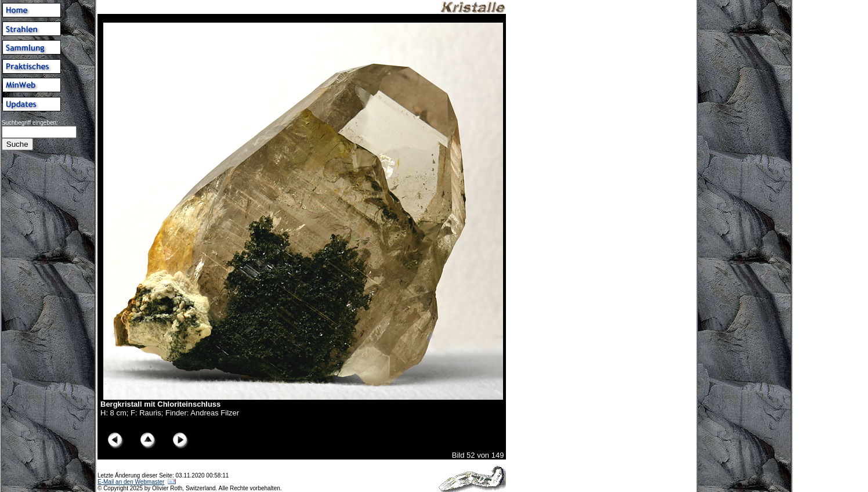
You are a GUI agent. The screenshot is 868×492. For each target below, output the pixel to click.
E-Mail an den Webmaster (131, 482)
